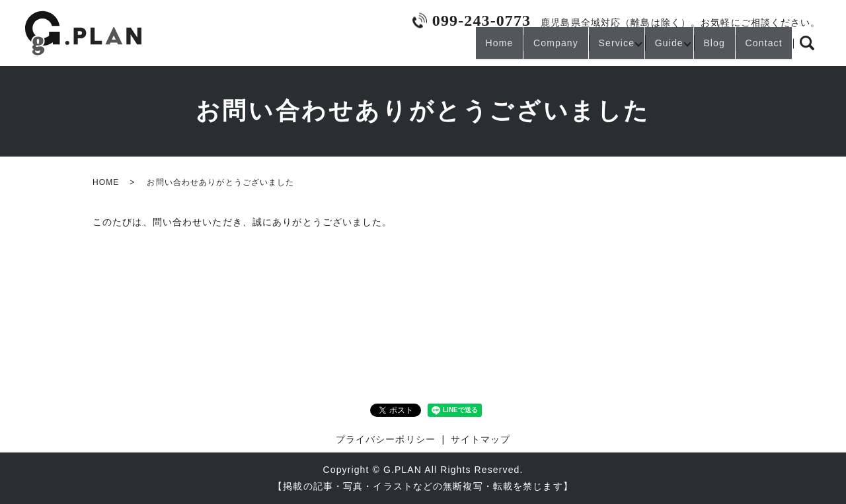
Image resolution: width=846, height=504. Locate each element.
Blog (699, 48)
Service (581, 48)
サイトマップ (481, 439)
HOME (106, 182)
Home (442, 48)
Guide (643, 48)
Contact (759, 48)
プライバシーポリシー (386, 439)
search (807, 49)
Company (510, 48)
